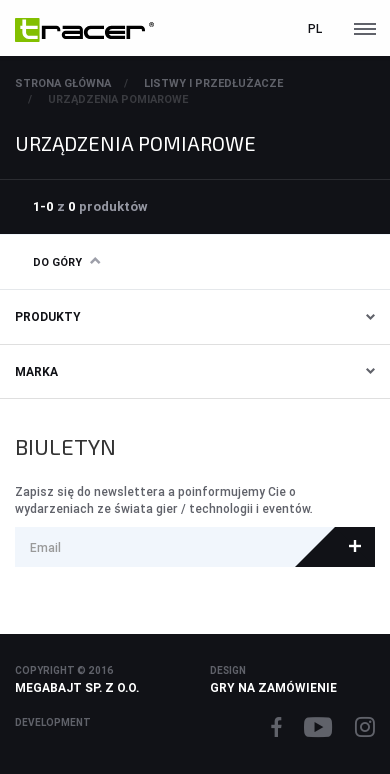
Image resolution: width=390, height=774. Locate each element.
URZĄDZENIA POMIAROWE (118, 99)
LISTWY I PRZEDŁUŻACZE (213, 83)
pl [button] (315, 28)
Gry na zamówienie (273, 687)
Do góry (66, 262)
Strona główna (63, 83)
